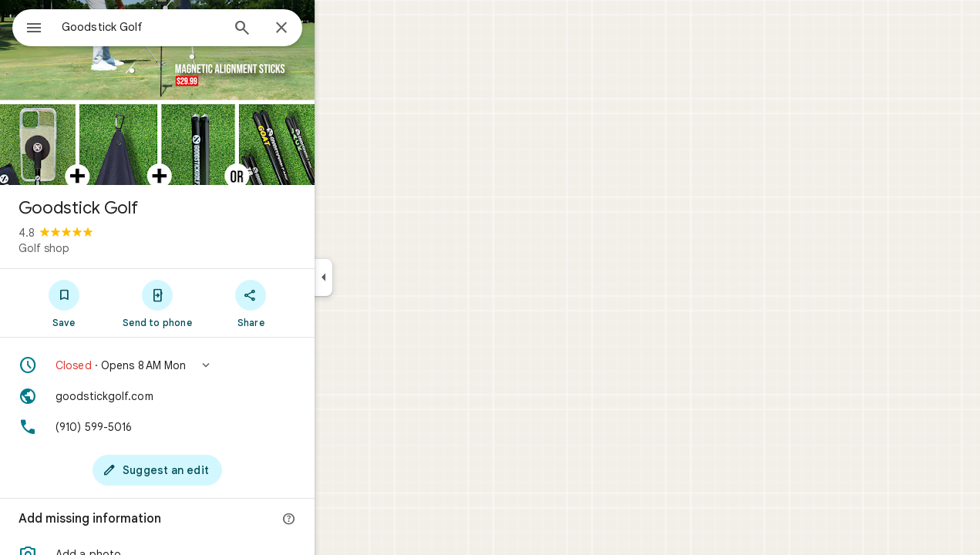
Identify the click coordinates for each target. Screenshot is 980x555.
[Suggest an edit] (213, 470)
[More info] (345, 520)
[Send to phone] (212, 303)
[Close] (337, 29)
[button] (213, 365)
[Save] (119, 303)
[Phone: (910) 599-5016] (213, 427)
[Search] (298, 29)
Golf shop (99, 248)
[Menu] (28, 26)
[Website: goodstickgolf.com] (213, 396)
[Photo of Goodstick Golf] (213, 92)
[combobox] (181, 27)
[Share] (306, 303)
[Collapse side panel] (379, 277)
